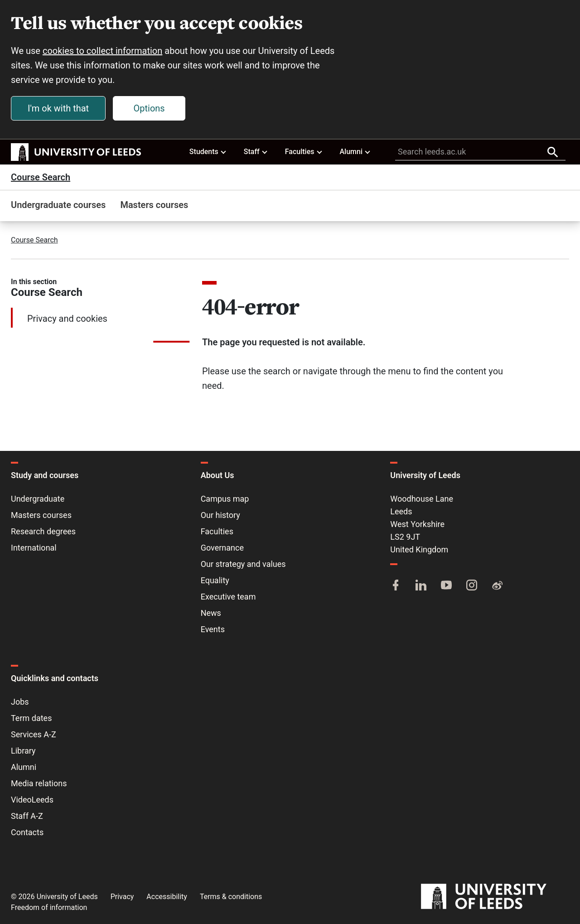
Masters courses (154, 205)
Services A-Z (34, 734)
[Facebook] (396, 586)
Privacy (122, 897)
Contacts (27, 832)
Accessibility (167, 897)
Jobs (20, 702)
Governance (222, 548)
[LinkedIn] (421, 586)
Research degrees (43, 531)
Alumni (355, 151)
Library (23, 751)
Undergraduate (38, 499)
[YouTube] (446, 586)
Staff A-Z (27, 816)
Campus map (225, 499)
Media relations (39, 783)
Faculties (304, 151)
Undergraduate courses (58, 205)
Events (213, 629)
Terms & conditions (231, 897)
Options (149, 108)
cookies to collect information (102, 51)
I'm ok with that (58, 108)
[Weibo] (497, 586)
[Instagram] (472, 586)
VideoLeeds (32, 800)
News (211, 613)
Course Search (41, 177)
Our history (220, 515)
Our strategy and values (243, 564)
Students (208, 151)
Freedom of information (49, 907)
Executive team (228, 597)
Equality (215, 580)
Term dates (31, 718)
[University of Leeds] (495, 897)
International (34, 548)
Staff (256, 151)
